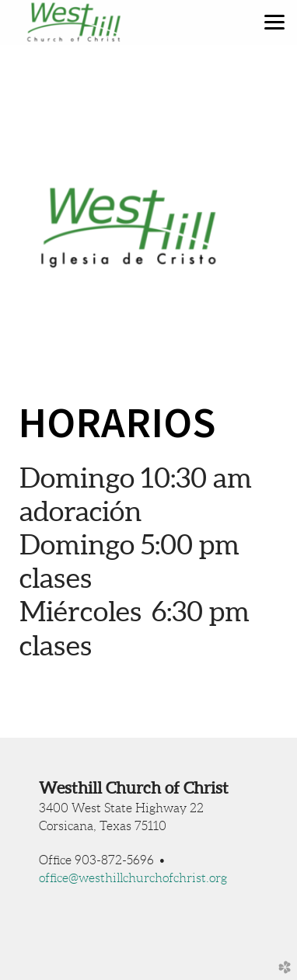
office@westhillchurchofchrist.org (133, 878)
